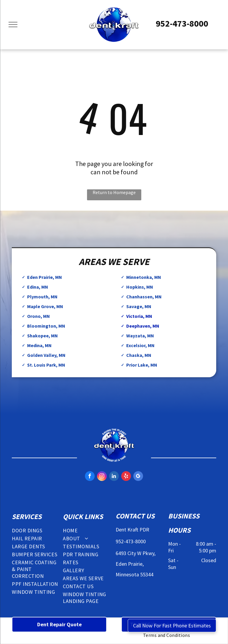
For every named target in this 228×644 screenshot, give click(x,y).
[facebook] (90, 477)
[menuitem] (36, 530)
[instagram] (102, 477)
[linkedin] (114, 477)
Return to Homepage (114, 192)
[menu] (13, 25)
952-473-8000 (182, 23)
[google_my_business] (138, 477)
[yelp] (126, 477)
